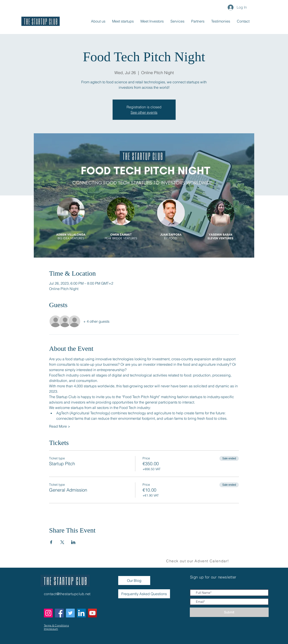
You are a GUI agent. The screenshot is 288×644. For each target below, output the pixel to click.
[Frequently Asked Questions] (144, 594)
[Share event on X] (62, 542)
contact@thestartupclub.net (67, 594)
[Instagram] (48, 613)
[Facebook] (59, 613)
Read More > (60, 426)
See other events (144, 112)
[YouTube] (92, 613)
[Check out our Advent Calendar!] (198, 561)
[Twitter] (70, 613)
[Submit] (229, 612)
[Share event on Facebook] (51, 542)
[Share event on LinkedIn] (73, 542)
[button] (243, 21)
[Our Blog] (134, 581)
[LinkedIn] (81, 613)
